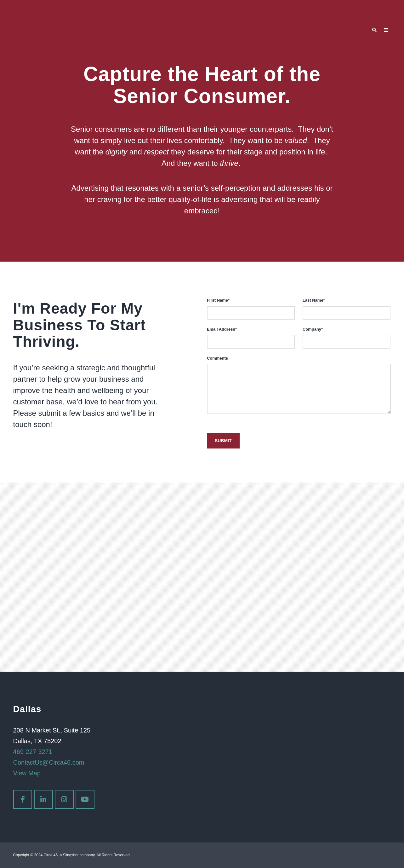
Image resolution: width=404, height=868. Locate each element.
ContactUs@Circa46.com (49, 763)
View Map (27, 773)
